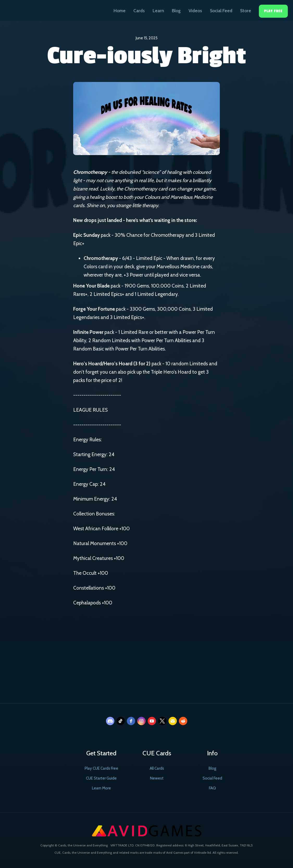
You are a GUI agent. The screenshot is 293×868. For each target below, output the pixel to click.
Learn (158, 11)
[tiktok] (121, 721)
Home (120, 11)
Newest (157, 778)
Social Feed (221, 11)
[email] (173, 721)
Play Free (273, 11)
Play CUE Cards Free (101, 768)
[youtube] (152, 721)
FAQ (212, 788)
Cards (139, 11)
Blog (176, 11)
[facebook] (131, 721)
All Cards (157, 768)
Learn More (101, 788)
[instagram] (141, 721)
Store (246, 11)
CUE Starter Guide (101, 778)
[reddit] (183, 721)
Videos (195, 11)
